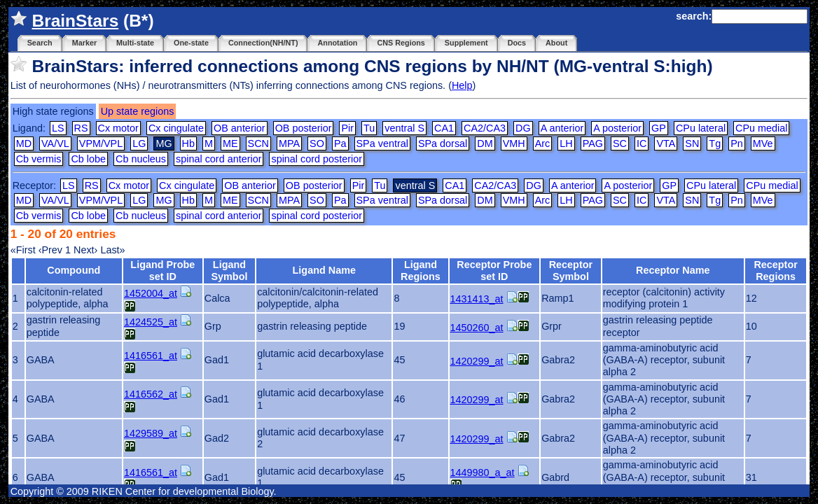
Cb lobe (88, 159)
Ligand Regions (421, 271)
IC (642, 143)
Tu (369, 128)
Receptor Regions (775, 271)
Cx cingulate (176, 128)
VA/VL (55, 143)
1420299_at (477, 361)
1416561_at (151, 356)
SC (620, 143)
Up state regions (138, 111)
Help (462, 85)
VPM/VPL (101, 143)
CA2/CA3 (485, 128)
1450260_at (477, 328)
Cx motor (118, 128)
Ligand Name (324, 270)
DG (523, 128)
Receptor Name (673, 270)
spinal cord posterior (317, 159)
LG (139, 143)
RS (81, 128)
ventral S (404, 128)
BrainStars (75, 21)
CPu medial (761, 128)
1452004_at (151, 293)
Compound (74, 270)
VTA (666, 143)
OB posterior (304, 128)
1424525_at (151, 322)
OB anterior (240, 128)
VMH (514, 143)
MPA (289, 143)
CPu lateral (701, 128)
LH (566, 143)
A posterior (617, 128)
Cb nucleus (141, 159)
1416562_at (151, 394)
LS (58, 128)
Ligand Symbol (229, 271)
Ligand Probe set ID (162, 271)
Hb (188, 143)
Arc (543, 143)
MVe (763, 143)
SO (317, 143)
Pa (340, 143)
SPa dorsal (443, 143)
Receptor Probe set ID (494, 271)
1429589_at (151, 433)
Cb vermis (39, 159)
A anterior (562, 128)
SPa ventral (382, 143)
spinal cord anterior (219, 159)
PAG (593, 143)
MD (24, 143)
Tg (715, 143)
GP (659, 128)
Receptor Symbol (571, 271)
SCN (258, 143)
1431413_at (477, 299)
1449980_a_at (483, 472)
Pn (737, 143)
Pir (347, 128)
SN (692, 143)
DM (485, 143)
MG (164, 200)
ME (230, 143)
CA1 (444, 128)
